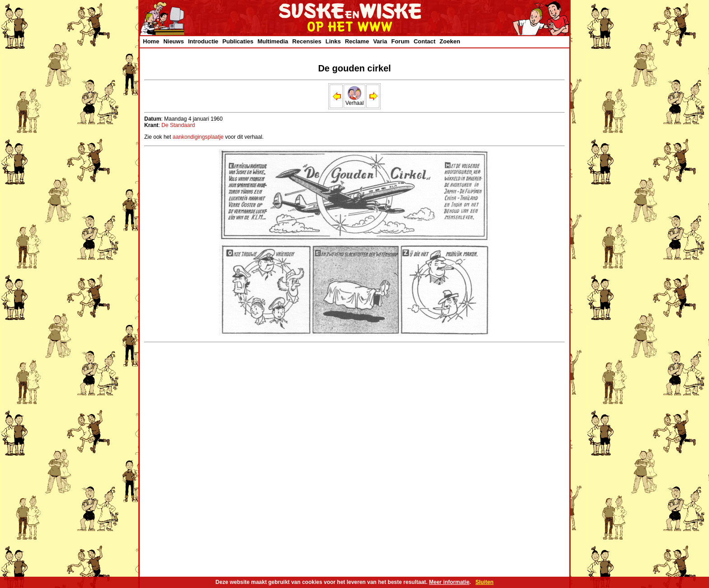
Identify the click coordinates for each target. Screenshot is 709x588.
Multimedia (273, 41)
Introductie (203, 41)
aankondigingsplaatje (198, 137)
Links (333, 41)
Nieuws (174, 41)
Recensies (307, 41)
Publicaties (238, 41)
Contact (425, 41)
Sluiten (484, 582)
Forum (400, 41)
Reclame (357, 41)
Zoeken (450, 41)
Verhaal (355, 101)
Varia (380, 41)
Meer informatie (449, 582)
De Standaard (178, 125)
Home (151, 41)
